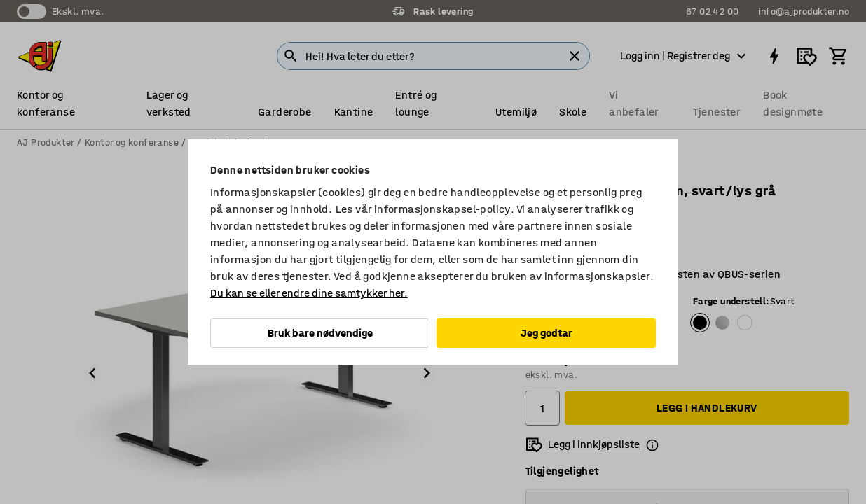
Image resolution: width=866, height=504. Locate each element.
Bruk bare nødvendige (320, 333)
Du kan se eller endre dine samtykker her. (309, 293)
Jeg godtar (547, 333)
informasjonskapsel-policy (442, 209)
